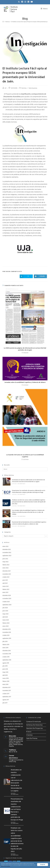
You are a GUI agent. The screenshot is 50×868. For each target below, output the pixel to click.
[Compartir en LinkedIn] (40, 276)
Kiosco (29, 723)
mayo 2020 (5, 605)
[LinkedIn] (19, 850)
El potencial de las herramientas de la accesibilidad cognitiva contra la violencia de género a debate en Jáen (27, 515)
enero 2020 (6, 617)
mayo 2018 (5, 663)
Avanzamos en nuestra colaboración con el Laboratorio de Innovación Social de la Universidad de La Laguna (26, 480)
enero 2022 (5, 559)
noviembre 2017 (7, 682)
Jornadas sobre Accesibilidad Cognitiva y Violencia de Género (25, 382)
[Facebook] (10, 850)
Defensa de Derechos (34, 716)
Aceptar (43, 863)
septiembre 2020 (7, 596)
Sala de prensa (33, 88)
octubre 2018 (6, 648)
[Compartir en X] (26, 276)
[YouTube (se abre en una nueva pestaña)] (31, 2)
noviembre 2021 (7, 565)
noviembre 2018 (7, 645)
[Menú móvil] (44, 9)
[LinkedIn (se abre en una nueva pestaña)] (28, 2)
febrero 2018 (6, 672)
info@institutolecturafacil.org (16, 752)
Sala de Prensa (32, 729)
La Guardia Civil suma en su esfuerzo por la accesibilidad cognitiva (25, 456)
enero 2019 (5, 639)
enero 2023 (5, 538)
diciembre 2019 (6, 620)
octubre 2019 (6, 626)
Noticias (24, 88)
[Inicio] (3, 22)
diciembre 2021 (7, 562)
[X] (6, 850)
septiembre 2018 (7, 651)
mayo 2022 (5, 553)
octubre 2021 (6, 568)
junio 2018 (5, 660)
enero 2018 (5, 676)
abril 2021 (5, 574)
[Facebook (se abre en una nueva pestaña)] (22, 2)
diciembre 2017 (6, 679)
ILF (6, 88)
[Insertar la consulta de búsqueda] (25, 469)
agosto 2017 (6, 691)
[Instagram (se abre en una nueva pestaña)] (25, 2)
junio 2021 (5, 571)
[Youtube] (6, 854)
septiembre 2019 (7, 630)
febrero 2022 (6, 556)
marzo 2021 (6, 577)
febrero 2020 (6, 614)
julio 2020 (5, 599)
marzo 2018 (6, 669)
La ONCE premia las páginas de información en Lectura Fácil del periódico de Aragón (25, 349)
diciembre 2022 (7, 541)
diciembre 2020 (7, 587)
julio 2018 (5, 657)
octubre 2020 (6, 593)
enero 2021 (5, 584)
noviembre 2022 (7, 544)
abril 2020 (5, 608)
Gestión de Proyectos (35, 719)
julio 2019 (5, 633)
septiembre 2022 (7, 547)
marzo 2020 (6, 611)
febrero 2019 (6, 636)
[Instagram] (14, 850)
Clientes (29, 726)
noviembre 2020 (7, 590)
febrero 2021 (6, 580)
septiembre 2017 (7, 688)
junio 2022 (5, 550)
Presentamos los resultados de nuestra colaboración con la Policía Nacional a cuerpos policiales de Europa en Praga (28, 489)
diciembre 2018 (7, 642)
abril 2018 (5, 666)
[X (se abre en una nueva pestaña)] (19, 2)
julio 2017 (5, 694)
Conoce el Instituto (34, 713)
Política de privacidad (31, 866)
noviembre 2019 (7, 623)
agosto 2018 (6, 654)
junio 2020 (5, 602)
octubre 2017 (6, 685)
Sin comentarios (19, 483)
